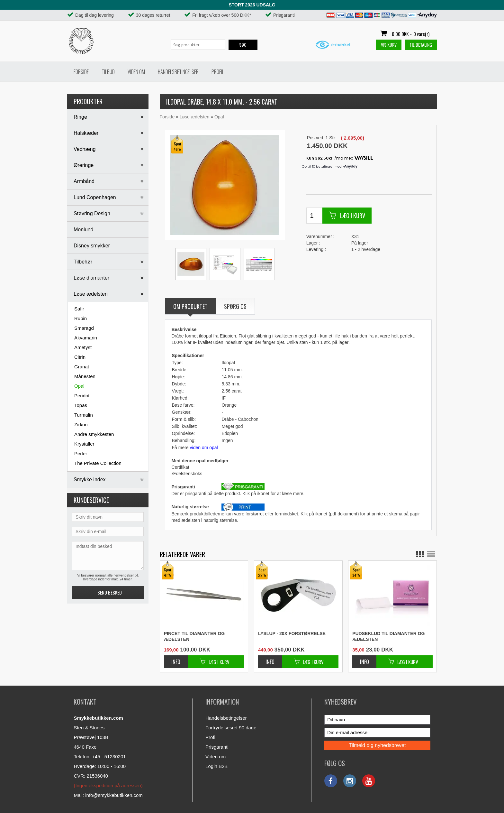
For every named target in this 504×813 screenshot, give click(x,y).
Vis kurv (389, 45)
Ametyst (83, 347)
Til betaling (421, 45)
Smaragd (84, 328)
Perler (81, 453)
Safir (79, 309)
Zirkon (81, 425)
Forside (81, 72)
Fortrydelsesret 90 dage (231, 728)
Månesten (85, 376)
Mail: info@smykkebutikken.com (108, 795)
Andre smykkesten (94, 434)
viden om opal (204, 448)
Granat (82, 367)
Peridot (82, 396)
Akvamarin (86, 338)
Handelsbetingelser (178, 72)
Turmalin (84, 415)
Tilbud (108, 72)
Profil (218, 72)
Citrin (80, 357)
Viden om (136, 72)
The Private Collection (98, 463)
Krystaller (84, 444)
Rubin (81, 318)
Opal (79, 386)
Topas (81, 405)
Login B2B (216, 766)
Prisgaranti (217, 747)
